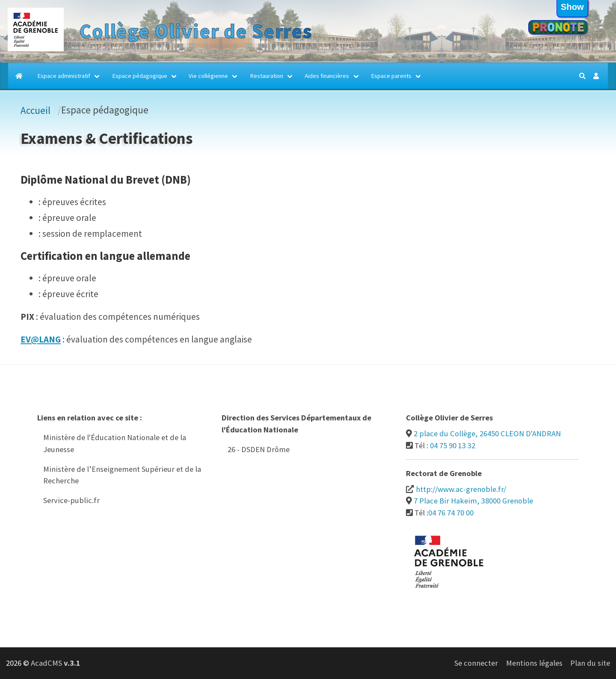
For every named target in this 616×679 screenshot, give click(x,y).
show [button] (572, 7)
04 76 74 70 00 (451, 513)
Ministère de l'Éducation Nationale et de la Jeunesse (115, 443)
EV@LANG (41, 339)
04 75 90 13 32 (453, 445)
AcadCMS (56, 663)
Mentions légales (534, 663)
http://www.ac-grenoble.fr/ (461, 489)
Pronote (558, 27)
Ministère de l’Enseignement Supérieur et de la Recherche (122, 475)
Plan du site (590, 663)
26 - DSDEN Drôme (259, 449)
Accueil (36, 110)
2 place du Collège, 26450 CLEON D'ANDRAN (487, 433)
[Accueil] (20, 76)
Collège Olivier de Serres (196, 31)
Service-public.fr (71, 500)
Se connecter (476, 663)
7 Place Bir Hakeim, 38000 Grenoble (473, 501)
